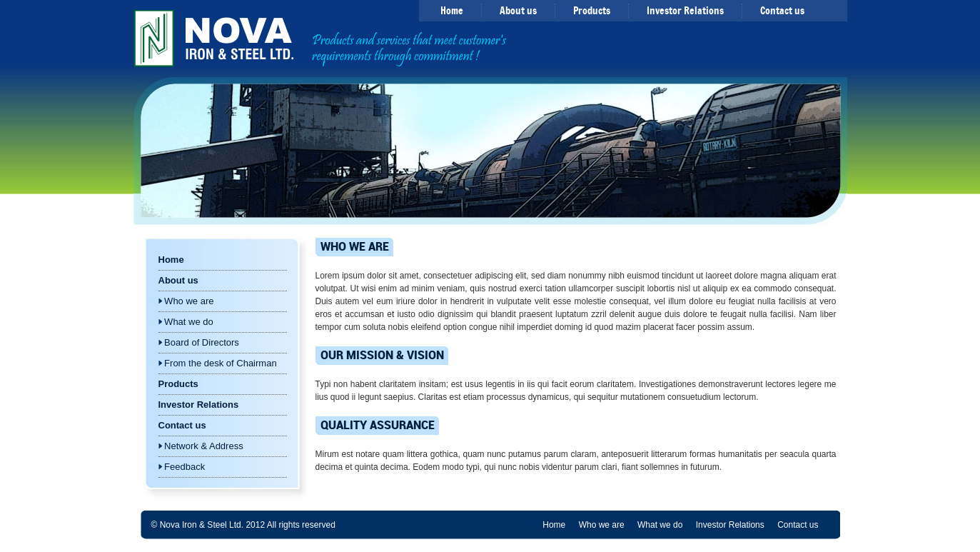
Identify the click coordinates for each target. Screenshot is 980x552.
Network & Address (201, 446)
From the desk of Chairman (218, 363)
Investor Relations (685, 11)
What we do (186, 322)
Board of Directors (199, 342)
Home (452, 11)
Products (592, 11)
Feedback (182, 467)
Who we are (186, 301)
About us (518, 11)
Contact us (782, 11)
